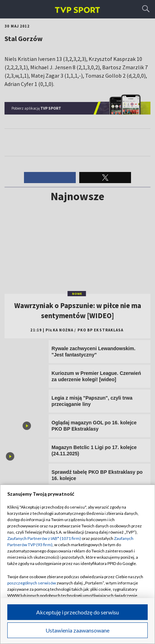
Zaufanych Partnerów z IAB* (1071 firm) (44, 538)
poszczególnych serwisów (32, 583)
